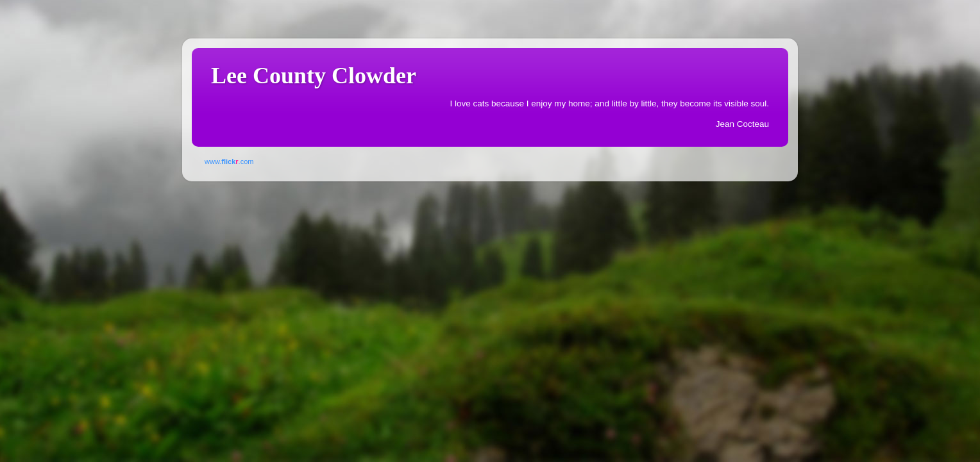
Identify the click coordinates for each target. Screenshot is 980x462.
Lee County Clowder (314, 76)
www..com (229, 161)
